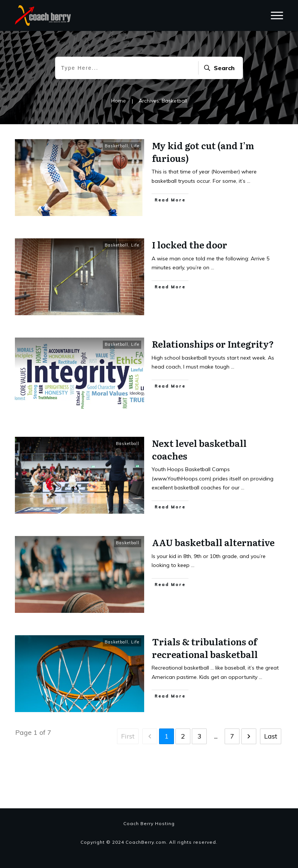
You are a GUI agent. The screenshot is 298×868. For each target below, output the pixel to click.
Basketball (116, 179)
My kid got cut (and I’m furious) (203, 184)
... (249, 213)
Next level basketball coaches (199, 482)
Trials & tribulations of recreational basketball (205, 681)
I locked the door (190, 277)
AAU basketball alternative (213, 575)
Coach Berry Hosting (149, 823)
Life (135, 179)
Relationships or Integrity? (213, 377)
